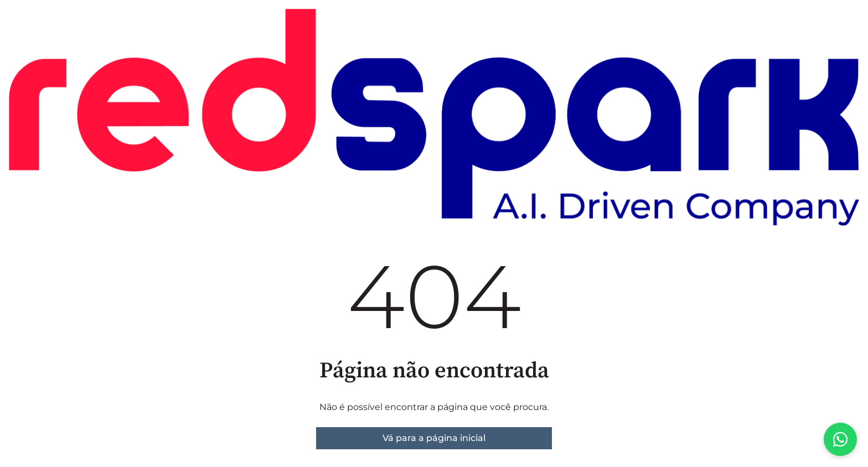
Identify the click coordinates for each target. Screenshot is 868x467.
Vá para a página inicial (434, 438)
